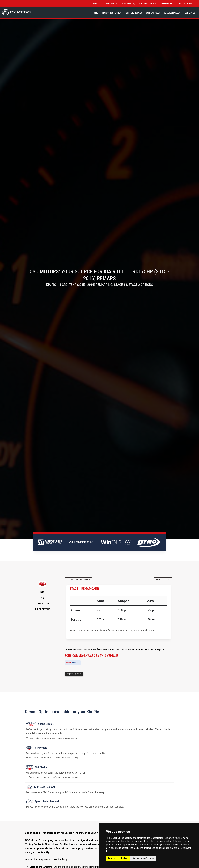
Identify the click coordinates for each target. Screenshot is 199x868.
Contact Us (190, 13)
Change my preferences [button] (143, 858)
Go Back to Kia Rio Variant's (78, 580)
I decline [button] (124, 858)
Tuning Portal (111, 4)
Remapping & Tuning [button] (111, 13)
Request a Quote (163, 580)
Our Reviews (167, 4)
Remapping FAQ (128, 4)
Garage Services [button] (172, 13)
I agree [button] (112, 858)
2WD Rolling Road (134, 13)
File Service (95, 4)
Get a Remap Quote (185, 4)
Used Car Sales (153, 13)
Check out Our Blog (148, 4)
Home (95, 13)
